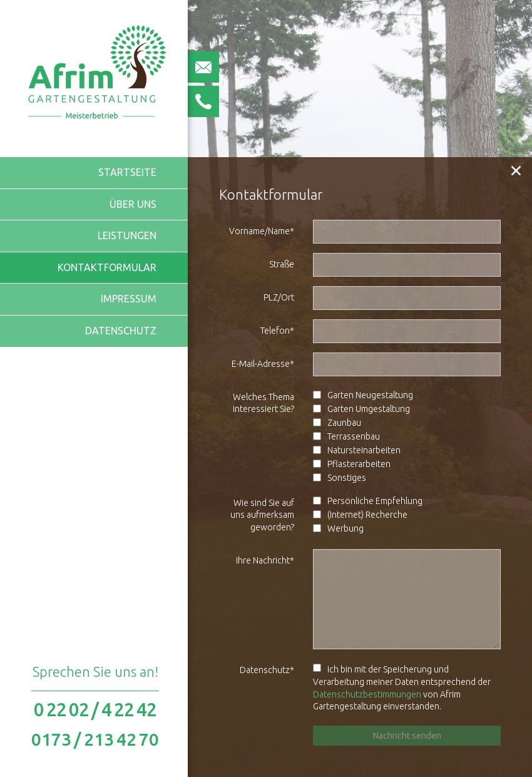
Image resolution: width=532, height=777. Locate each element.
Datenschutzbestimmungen (367, 694)
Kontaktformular (107, 267)
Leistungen (127, 235)
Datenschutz (121, 331)
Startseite (127, 172)
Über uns (133, 204)
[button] (516, 170)
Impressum (129, 299)
